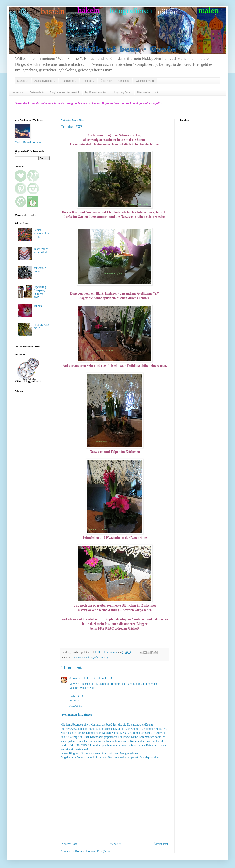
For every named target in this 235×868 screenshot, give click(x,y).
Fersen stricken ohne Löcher (41, 233)
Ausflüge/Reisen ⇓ (45, 81)
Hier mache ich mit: (148, 92)
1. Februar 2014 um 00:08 (97, 678)
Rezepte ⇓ (88, 81)
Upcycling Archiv (122, 92)
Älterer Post (161, 844)
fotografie (93, 658)
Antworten (76, 706)
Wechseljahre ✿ (145, 81)
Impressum (18, 92)
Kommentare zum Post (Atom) (93, 851)
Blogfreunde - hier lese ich (65, 92)
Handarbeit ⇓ (69, 81)
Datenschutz (37, 92)
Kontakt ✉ (124, 81)
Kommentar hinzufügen (77, 715)
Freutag (104, 658)
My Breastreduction (96, 92)
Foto (84, 658)
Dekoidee (76, 658)
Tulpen (38, 306)
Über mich (106, 81)
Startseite (23, 81)
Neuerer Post (69, 844)
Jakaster (75, 678)
